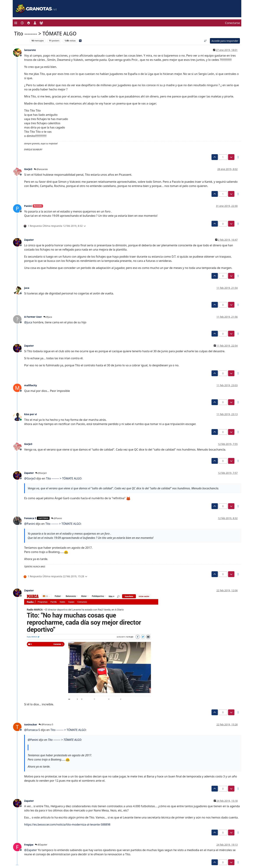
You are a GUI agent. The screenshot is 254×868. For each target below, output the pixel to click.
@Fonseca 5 (46, 724)
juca (27, 288)
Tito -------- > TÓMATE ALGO (64, 478)
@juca (48, 317)
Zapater (29, 240)
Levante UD (21, 41)
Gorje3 (28, 169)
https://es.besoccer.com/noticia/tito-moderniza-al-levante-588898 (67, 824)
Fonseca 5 (30, 518)
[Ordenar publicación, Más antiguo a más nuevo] (205, 41)
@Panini (57, 518)
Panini (28, 206)
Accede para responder (225, 41)
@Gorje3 (41, 473)
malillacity (31, 385)
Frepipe (29, 845)
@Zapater (41, 845)
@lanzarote (41, 169)
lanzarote (30, 50)
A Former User (33, 317)
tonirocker (31, 724)
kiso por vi (31, 414)
